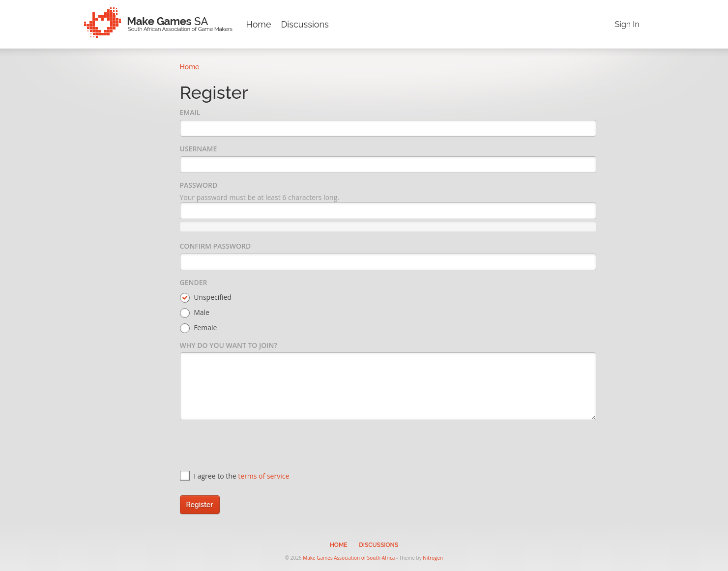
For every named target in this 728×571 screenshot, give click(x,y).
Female (199, 328)
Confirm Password (216, 246)
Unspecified (206, 298)
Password (199, 185)
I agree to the (235, 476)
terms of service (263, 476)
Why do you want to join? (229, 345)
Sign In (627, 24)
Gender (194, 282)
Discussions (305, 24)
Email (190, 112)
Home (259, 24)
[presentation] (255, 447)
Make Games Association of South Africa (349, 558)
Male (195, 313)
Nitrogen (433, 558)
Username (199, 149)
